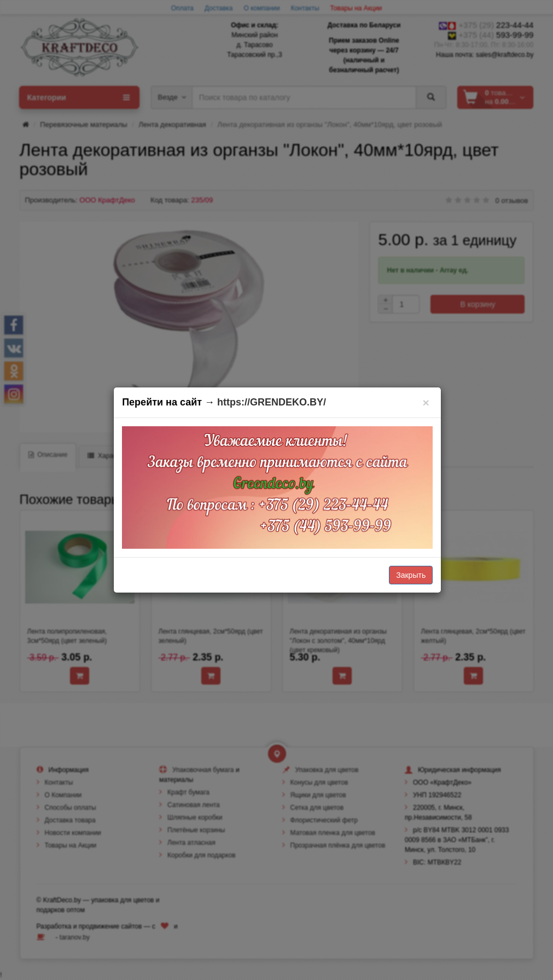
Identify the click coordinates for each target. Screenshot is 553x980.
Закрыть (411, 575)
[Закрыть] (426, 402)
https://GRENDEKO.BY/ (272, 402)
